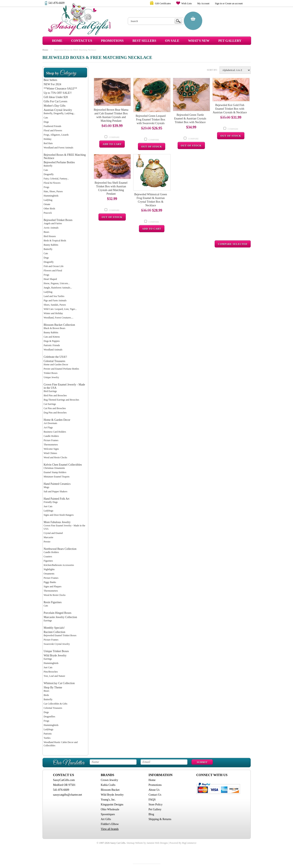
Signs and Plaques (53, 586)
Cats (46, 118)
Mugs (46, 487)
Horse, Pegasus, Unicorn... (57, 283)
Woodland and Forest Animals (58, 148)
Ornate (47, 204)
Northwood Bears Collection (60, 549)
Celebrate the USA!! (55, 357)
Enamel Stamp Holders (55, 472)
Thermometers (51, 445)
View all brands (110, 829)
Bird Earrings (50, 391)
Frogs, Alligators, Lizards (56, 135)
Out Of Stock (152, 147)
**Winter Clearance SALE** (60, 89)
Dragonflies (50, 717)
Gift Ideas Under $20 (56, 97)
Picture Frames (51, 440)
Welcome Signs (51, 449)
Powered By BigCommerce (183, 843)
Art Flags (48, 427)
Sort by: (212, 70)
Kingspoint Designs (112, 805)
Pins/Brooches (51, 672)
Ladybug (48, 200)
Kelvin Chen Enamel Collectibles (63, 465)
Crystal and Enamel (53, 533)
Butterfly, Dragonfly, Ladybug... (60, 113)
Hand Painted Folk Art (57, 499)
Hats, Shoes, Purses (53, 191)
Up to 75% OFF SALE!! (58, 93)
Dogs (46, 122)
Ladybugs (49, 511)
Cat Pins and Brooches (55, 408)
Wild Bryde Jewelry (55, 655)
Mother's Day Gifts (55, 106)
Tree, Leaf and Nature (55, 676)
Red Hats (48, 143)
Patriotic (48, 734)
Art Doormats (50, 423)
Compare (114, 137)
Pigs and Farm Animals (55, 300)
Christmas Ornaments (54, 468)
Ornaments (49, 574)
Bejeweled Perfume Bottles (59, 162)
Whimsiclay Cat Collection (59, 683)
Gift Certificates (163, 3)
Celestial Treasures (55, 361)
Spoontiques (108, 814)
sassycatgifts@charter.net (68, 795)
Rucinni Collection (55, 632)
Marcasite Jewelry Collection (60, 617)
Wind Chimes (50, 453)
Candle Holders (51, 436)
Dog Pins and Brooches (55, 413)
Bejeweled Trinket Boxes (58, 220)
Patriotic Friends (52, 345)
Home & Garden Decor (57, 420)
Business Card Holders (55, 432)
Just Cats (48, 506)
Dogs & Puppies (52, 341)
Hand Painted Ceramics (57, 484)
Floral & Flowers (52, 183)
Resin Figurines (53, 602)
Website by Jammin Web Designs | (152, 843)
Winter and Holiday (53, 313)
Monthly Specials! (54, 628)
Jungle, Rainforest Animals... (58, 288)
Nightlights (49, 569)
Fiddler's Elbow (110, 824)
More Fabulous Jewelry (57, 522)
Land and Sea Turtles (54, 296)
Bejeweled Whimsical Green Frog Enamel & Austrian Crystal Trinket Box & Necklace (151, 200)
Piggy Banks (50, 582)
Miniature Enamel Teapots (57, 477)
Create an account (234, 3)
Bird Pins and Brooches (55, 395)
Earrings (48, 621)
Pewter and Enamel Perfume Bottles (61, 369)
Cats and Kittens (52, 337)
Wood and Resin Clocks (55, 457)
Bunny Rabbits (51, 245)
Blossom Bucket (110, 790)
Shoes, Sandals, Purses (55, 305)
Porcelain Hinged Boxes (58, 613)
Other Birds (49, 209)
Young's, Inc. (108, 800)
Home (57, 41)
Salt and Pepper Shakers (56, 491)
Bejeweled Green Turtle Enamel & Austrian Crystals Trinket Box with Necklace (190, 119)
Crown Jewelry (109, 780)
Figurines (48, 561)
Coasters (48, 557)
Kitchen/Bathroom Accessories (59, 565)
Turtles (47, 738)
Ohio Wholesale (110, 809)
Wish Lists (186, 3)
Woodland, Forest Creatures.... (59, 318)
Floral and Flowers (53, 130)
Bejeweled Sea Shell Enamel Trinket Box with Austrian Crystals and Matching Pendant (111, 188)
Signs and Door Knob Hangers (59, 515)
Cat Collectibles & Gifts (56, 704)
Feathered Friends (52, 126)
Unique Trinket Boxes (56, 651)
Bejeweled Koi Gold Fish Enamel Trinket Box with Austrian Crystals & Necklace (230, 109)
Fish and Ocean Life (54, 266)
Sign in (218, 3)
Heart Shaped (50, 279)
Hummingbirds (51, 196)
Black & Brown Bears (55, 328)
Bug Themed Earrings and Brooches (61, 400)
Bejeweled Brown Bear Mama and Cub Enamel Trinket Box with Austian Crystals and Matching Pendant (111, 115)
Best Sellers (51, 80)
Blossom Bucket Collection (59, 325)
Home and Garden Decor (56, 364)
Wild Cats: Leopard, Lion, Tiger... (60, 309)
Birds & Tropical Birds (55, 241)
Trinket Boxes (51, 373)
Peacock (48, 213)
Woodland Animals (53, 350)
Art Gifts (106, 819)
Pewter (47, 542)
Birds (46, 695)
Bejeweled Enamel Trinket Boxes (60, 635)
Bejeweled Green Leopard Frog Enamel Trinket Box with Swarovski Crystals (151, 120)
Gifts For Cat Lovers (56, 101)
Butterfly (48, 166)
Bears (46, 232)
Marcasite (49, 537)
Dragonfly (49, 174)
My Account (203, 3)
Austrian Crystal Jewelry (58, 110)
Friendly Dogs (51, 502)
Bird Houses (50, 236)
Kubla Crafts (108, 785)
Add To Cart (112, 144)
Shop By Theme (53, 687)
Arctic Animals (51, 228)
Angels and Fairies (53, 223)
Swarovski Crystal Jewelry (57, 644)
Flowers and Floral (53, 271)
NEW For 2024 (52, 84)
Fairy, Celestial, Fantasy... (56, 179)
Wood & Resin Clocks (55, 595)
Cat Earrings (50, 404)
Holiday (48, 139)
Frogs (46, 187)
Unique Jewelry (51, 377)
